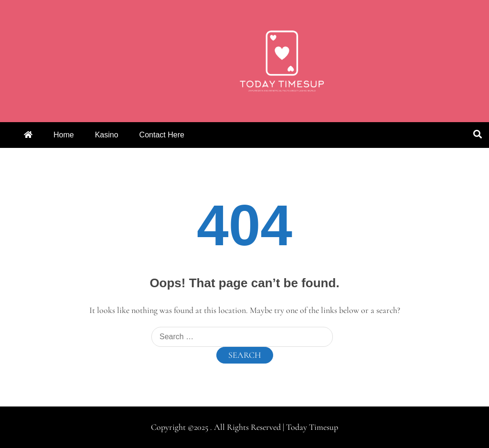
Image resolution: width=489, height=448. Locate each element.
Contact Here (162, 135)
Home (64, 135)
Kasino (107, 135)
